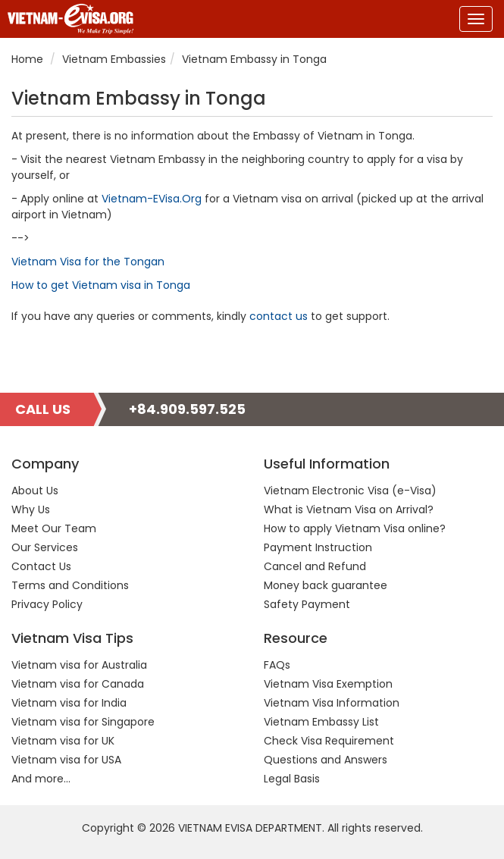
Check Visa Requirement (329, 741)
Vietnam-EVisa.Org (152, 199)
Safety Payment (307, 604)
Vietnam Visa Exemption (328, 684)
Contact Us (41, 566)
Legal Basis (292, 779)
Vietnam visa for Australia (79, 665)
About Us (35, 491)
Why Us (31, 509)
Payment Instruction (318, 547)
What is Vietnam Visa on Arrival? (349, 509)
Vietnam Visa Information (332, 703)
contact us (279, 316)
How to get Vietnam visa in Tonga (101, 285)
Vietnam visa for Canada (78, 684)
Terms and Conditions (70, 585)
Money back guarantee (326, 585)
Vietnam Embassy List (321, 722)
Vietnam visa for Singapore (83, 722)
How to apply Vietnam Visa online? (355, 528)
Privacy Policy (47, 604)
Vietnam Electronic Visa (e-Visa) (350, 491)
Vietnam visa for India (69, 703)
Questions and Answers (326, 760)
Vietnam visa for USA (66, 760)
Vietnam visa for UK (63, 741)
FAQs (277, 665)
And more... (41, 779)
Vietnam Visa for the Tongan (88, 262)
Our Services (45, 547)
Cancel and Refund (315, 566)
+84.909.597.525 (187, 409)
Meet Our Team (54, 528)
